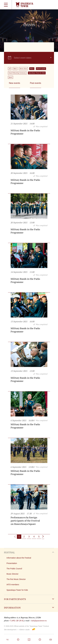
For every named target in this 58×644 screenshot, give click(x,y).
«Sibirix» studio (24, 630)
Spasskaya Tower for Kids (37, 73)
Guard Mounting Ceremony (17, 73)
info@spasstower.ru (39, 621)
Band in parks (41, 69)
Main (15, 69)
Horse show (23, 69)
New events (14, 83)
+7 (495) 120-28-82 (16, 621)
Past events (36, 83)
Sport (11, 77)
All (10, 69)
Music (32, 69)
